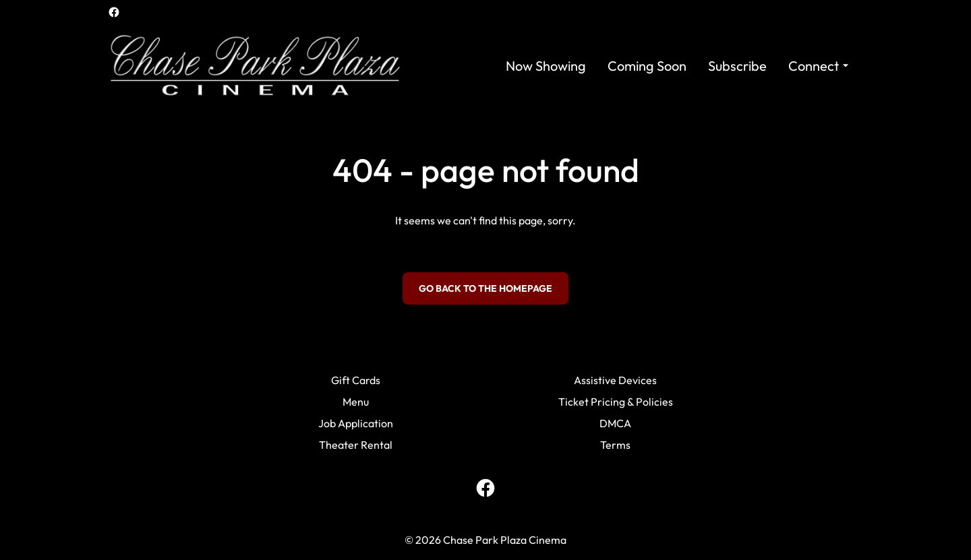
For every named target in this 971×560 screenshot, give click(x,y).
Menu (356, 402)
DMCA (615, 423)
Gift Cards (356, 380)
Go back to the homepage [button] (486, 288)
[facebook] (114, 12)
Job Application (356, 423)
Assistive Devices (615, 380)
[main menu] (679, 66)
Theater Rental (356, 445)
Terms (615, 445)
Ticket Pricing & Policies (616, 402)
